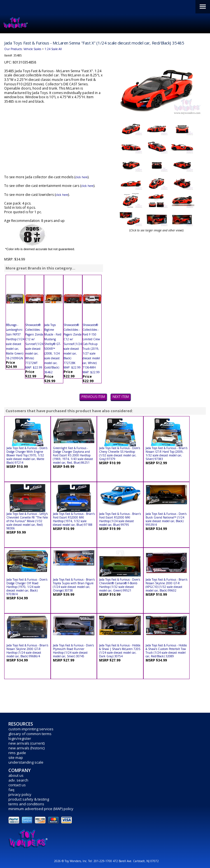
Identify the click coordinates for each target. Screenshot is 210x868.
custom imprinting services (31, 729)
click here (81, 177)
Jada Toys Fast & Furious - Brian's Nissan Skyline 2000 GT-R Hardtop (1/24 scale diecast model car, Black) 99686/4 (27, 651)
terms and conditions (26, 804)
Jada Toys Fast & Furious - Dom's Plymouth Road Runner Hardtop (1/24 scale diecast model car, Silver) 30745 (73, 651)
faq (11, 790)
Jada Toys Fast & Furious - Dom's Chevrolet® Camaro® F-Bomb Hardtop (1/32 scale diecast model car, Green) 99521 (120, 585)
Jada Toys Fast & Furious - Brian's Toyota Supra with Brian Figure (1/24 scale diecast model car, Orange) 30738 (74, 585)
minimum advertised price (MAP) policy (41, 809)
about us (16, 775)
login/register (20, 738)
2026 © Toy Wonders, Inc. (71, 861)
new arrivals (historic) (26, 748)
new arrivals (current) (26, 743)
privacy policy (20, 794)
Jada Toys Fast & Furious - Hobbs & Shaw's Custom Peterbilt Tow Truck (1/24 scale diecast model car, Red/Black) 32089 (166, 651)
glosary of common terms (30, 734)
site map (16, 757)
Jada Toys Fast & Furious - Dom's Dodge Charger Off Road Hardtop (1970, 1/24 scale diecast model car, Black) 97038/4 (27, 587)
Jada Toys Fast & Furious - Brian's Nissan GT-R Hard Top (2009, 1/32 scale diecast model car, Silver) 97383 (166, 453)
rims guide (17, 753)
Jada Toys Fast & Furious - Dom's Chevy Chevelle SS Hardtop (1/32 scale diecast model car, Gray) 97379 (120, 453)
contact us (17, 785)
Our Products (13, 49)
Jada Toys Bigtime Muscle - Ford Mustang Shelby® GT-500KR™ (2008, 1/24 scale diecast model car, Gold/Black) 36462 (53, 349)
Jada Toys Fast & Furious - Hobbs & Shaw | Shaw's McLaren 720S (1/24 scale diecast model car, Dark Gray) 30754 (120, 651)
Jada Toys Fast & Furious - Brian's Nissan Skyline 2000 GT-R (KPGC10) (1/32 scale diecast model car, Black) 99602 (166, 585)
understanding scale (26, 762)
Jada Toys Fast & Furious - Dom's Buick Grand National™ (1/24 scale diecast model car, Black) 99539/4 (166, 519)
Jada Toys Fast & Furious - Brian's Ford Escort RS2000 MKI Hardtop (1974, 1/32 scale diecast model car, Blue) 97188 (74, 519)
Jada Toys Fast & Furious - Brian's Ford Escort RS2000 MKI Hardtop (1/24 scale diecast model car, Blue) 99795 (120, 519)
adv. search (18, 780)
